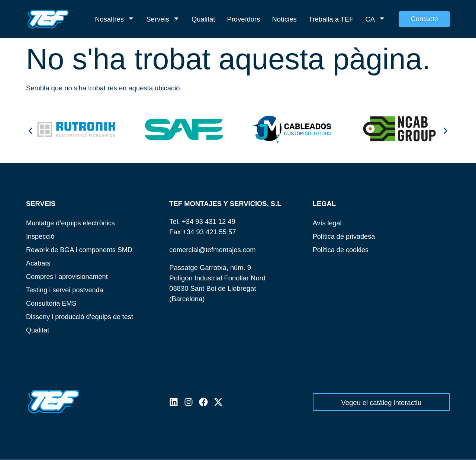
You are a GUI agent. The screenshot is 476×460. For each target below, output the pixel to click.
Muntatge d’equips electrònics (71, 223)
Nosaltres (115, 19)
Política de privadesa (345, 236)
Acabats (38, 263)
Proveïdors (243, 19)
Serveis (163, 19)
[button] (30, 131)
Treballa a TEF (331, 19)
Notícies (284, 19)
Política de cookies (341, 250)
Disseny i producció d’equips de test (81, 317)
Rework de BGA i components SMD (80, 250)
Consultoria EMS (52, 303)
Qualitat (203, 19)
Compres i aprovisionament (68, 276)
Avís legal (327, 223)
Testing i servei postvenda (65, 290)
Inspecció (41, 236)
